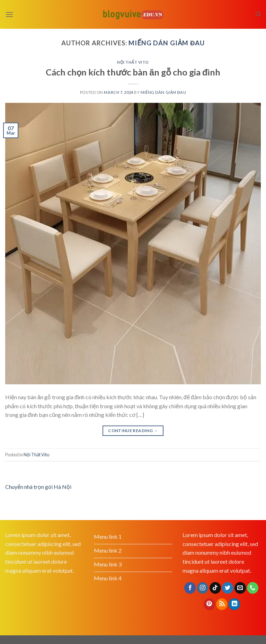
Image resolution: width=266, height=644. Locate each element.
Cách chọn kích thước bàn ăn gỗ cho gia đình (133, 72)
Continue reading (133, 431)
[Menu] (9, 14)
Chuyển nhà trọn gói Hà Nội (38, 487)
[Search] (258, 14)
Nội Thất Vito (133, 62)
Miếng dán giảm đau (167, 43)
